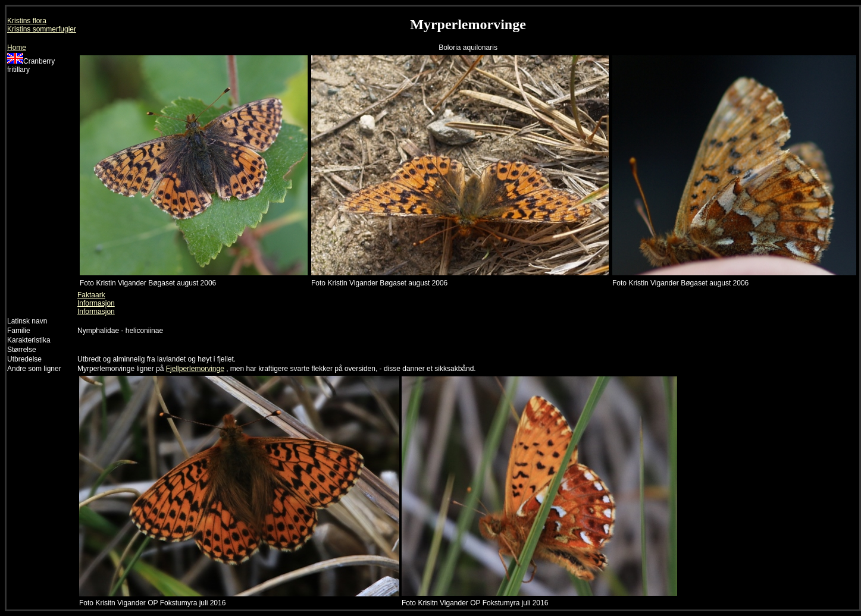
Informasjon (96, 303)
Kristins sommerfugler (42, 29)
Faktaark (91, 295)
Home (17, 48)
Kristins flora (27, 21)
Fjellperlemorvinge (195, 369)
